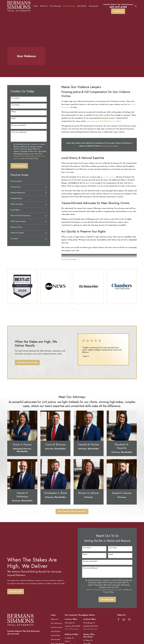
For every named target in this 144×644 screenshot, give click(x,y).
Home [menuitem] (36, 6)
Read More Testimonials (26, 362)
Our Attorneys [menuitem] (56, 6)
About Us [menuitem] (44, 6)
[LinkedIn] (124, 619)
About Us (55, 619)
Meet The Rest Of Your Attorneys (72, 511)
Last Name (15, 105)
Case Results (56, 632)
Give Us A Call (15, 591)
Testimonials (55, 640)
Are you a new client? (19, 125)
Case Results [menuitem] (82, 6)
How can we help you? (19, 132)
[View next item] (74, 309)
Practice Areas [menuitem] (69, 6)
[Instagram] (129, 619)
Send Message (19, 166)
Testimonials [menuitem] (93, 6)
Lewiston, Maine (109, 177)
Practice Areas (56, 627)
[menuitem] (29, 182)
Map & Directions (72, 629)
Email (13, 119)
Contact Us (118, 11)
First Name (15, 98)
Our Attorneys (56, 623)
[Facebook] (118, 619)
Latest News (56, 636)
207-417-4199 (13, 634)
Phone (14, 112)
